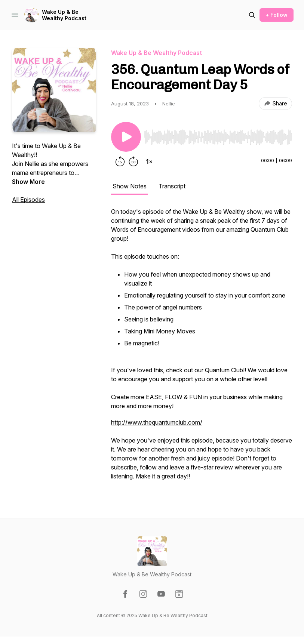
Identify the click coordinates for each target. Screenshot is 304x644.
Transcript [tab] (172, 186)
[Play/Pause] (126, 137)
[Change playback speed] (149, 161)
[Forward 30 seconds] (133, 161)
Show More (28, 182)
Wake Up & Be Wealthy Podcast (64, 15)
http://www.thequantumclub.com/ (157, 422)
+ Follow (277, 15)
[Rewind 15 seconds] (120, 161)
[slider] (218, 137)
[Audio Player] (218, 135)
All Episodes (28, 200)
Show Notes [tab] (130, 186)
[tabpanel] (202, 348)
